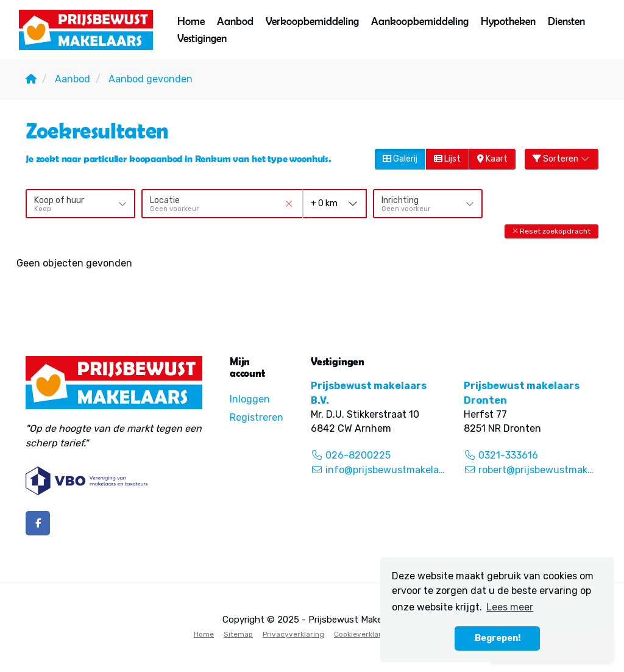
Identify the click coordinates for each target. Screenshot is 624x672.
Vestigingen (202, 38)
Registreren (257, 417)
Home (191, 21)
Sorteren (562, 159)
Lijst (447, 159)
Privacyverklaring (293, 634)
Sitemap (238, 634)
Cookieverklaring (363, 634)
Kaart (492, 159)
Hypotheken (508, 21)
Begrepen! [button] (498, 638)
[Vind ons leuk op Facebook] (38, 523)
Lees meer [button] (510, 607)
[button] (551, 231)
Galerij (400, 159)
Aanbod (235, 21)
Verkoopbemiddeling (312, 21)
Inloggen (250, 399)
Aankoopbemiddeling (420, 21)
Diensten (566, 21)
